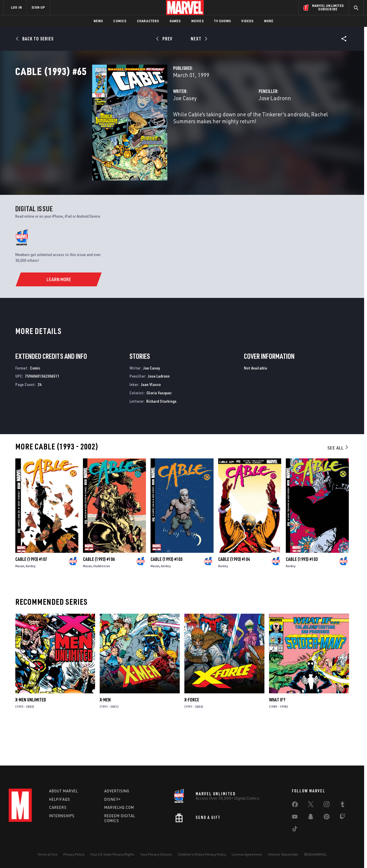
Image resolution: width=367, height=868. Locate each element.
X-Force (192, 735)
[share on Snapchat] (311, 818)
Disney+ (113, 799)
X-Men (105, 735)
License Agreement (247, 854)
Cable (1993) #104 (234, 595)
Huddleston (102, 601)
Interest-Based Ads (283, 854)
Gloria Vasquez (159, 428)
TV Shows (223, 21)
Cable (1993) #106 (99, 595)
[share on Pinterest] (327, 818)
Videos (247, 21)
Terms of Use (47, 854)
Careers (58, 807)
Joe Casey (131, 123)
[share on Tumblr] (342, 805)
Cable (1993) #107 (31, 595)
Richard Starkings (161, 436)
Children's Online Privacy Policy (202, 854)
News (98, 21)
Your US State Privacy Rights (112, 854)
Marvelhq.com (119, 807)
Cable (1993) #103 (302, 595)
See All (338, 483)
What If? (277, 735)
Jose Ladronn (248, 123)
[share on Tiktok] (295, 830)
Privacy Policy (74, 854)
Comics (120, 21)
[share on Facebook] (295, 806)
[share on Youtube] (295, 818)
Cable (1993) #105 (166, 595)
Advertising (117, 791)
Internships (62, 816)
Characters (148, 21)
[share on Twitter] (311, 805)
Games (175, 21)
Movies (198, 21)
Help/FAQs (60, 799)
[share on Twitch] (342, 818)
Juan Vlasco (151, 420)
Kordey (30, 601)
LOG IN (16, 7)
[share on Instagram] (327, 805)
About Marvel (64, 791)
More (269, 21)
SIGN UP (38, 7)
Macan (20, 601)
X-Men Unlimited (31, 735)
